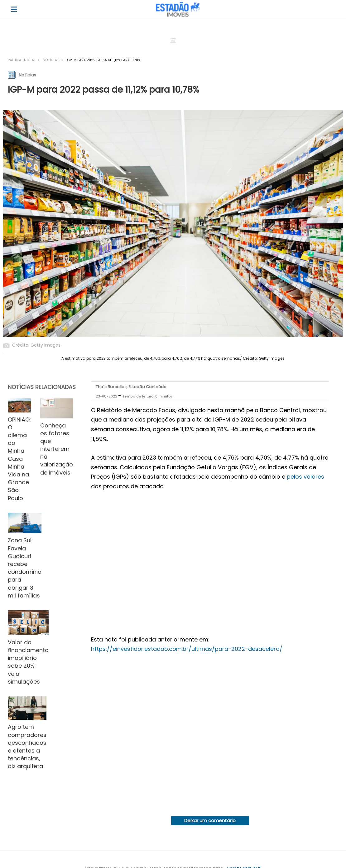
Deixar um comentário (210, 820)
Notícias (51, 60)
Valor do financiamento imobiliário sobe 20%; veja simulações (28, 662)
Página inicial (22, 60)
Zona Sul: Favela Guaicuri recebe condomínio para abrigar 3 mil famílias (25, 568)
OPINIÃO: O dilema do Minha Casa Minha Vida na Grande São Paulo (19, 459)
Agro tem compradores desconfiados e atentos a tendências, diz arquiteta (27, 746)
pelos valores (305, 477)
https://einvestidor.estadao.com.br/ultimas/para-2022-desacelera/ (187, 649)
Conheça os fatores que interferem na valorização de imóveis (57, 449)
